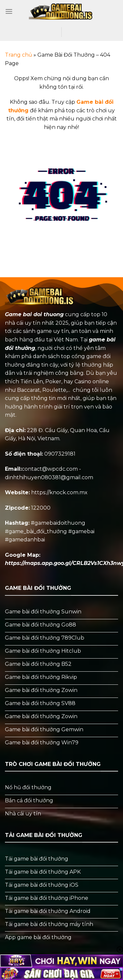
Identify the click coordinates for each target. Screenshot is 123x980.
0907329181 (60, 454)
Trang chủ (19, 55)
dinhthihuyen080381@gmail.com (49, 477)
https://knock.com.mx (59, 492)
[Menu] (9, 11)
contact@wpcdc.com (50, 469)
